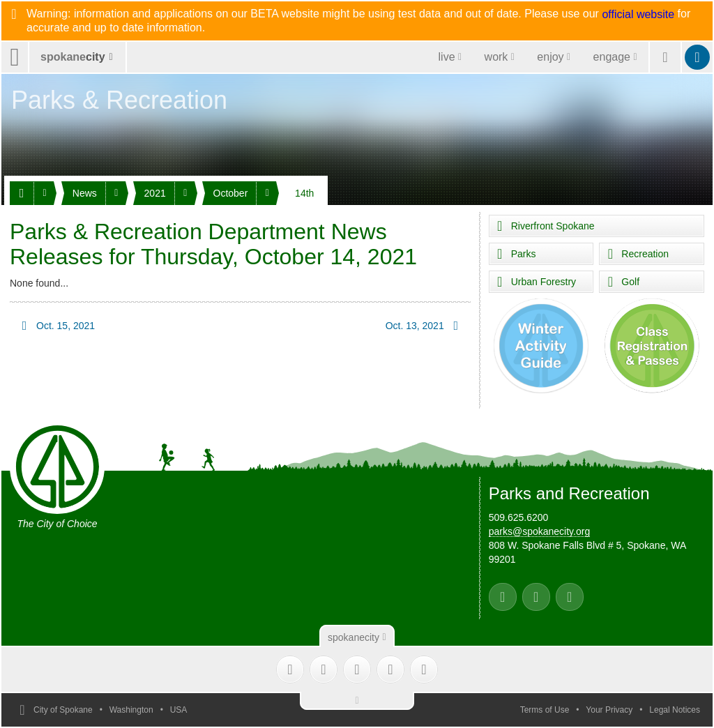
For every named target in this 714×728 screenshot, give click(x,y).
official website (638, 15)
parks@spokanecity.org (539, 531)
